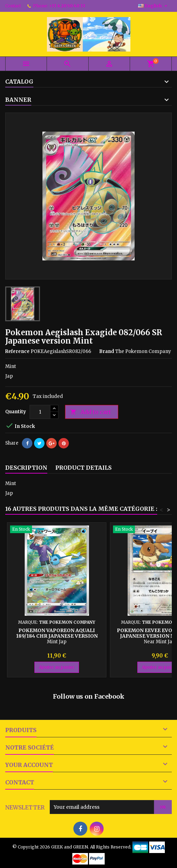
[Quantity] (40, 412)
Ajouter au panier (57, 667)
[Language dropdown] (154, 6)
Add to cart (91, 412)
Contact (13, 6)
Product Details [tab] (83, 468)
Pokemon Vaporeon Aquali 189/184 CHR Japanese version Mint (57, 636)
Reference (17, 351)
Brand (107, 351)
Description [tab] (26, 468)
